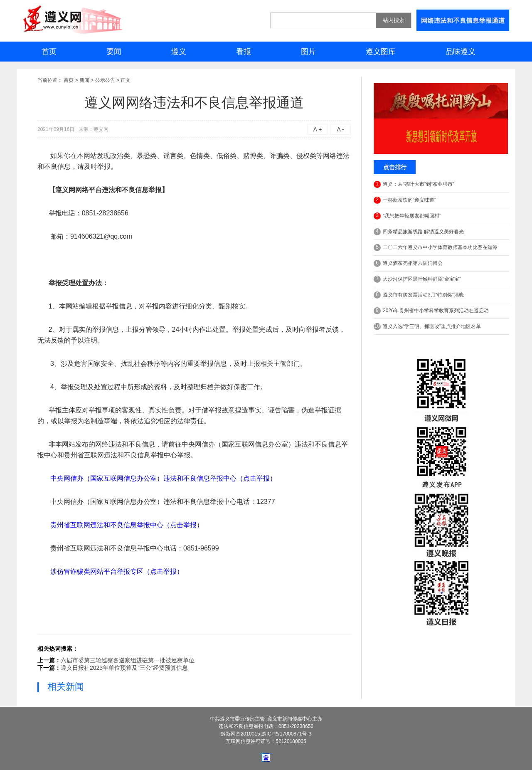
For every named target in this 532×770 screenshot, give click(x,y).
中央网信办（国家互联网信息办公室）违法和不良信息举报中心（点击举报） (163, 478)
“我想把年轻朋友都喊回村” (407, 216)
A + (318, 129)
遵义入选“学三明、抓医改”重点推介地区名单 (427, 327)
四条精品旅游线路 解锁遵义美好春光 (419, 232)
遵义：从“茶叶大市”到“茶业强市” (414, 184)
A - (340, 129)
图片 (308, 52)
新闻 (84, 80)
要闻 (114, 52)
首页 (49, 52)
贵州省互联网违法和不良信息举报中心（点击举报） (127, 525)
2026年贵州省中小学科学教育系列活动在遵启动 (431, 311)
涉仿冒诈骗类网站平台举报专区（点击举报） (117, 571)
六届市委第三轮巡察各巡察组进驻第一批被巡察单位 (128, 660)
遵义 (179, 52)
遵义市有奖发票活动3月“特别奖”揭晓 (419, 295)
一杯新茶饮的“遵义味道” (405, 200)
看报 (244, 52)
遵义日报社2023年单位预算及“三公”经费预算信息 (124, 668)
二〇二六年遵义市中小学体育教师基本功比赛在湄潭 (436, 248)
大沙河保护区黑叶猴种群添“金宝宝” (417, 279)
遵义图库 (381, 52)
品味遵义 (461, 52)
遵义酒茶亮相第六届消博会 (408, 263)
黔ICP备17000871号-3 (286, 734)
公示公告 (105, 80)
